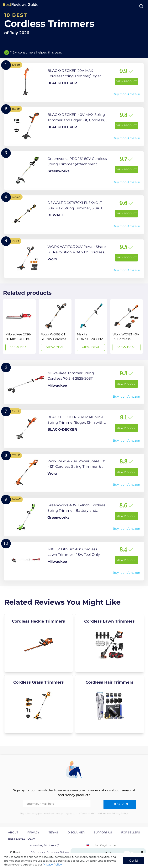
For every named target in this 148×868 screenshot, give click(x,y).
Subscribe (120, 804)
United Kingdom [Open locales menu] (101, 845)
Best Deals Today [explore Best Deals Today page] (22, 839)
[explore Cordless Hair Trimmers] (110, 704)
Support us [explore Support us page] (103, 832)
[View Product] (74, 83)
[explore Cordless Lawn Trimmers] (110, 643)
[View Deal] (19, 327)
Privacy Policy (52, 865)
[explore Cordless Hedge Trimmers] (39, 643)
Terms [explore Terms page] (53, 832)
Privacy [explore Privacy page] (33, 832)
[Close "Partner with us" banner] (142, 852)
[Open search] (141, 6)
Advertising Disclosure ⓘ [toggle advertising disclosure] (45, 845)
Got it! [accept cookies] (133, 861)
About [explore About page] (13, 832)
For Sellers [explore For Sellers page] (131, 832)
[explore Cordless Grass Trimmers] (39, 704)
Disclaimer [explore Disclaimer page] (76, 832)
